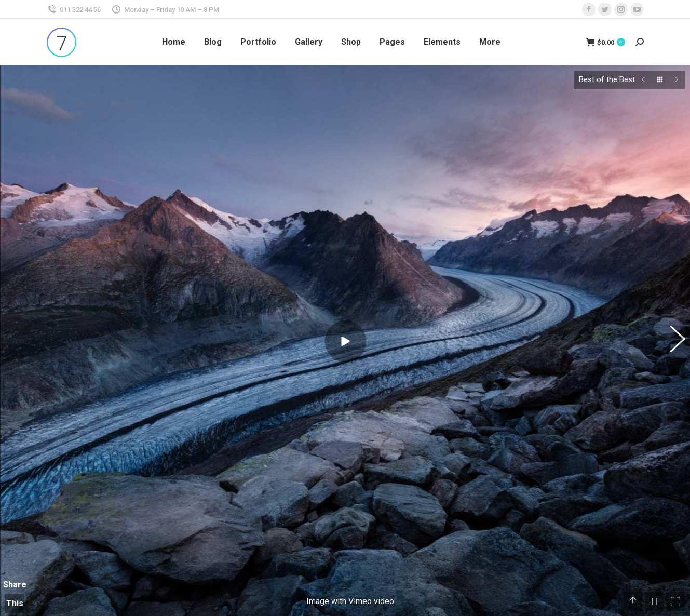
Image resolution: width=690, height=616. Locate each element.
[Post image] (478, 593)
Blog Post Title (528, 585)
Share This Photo (15, 520)
